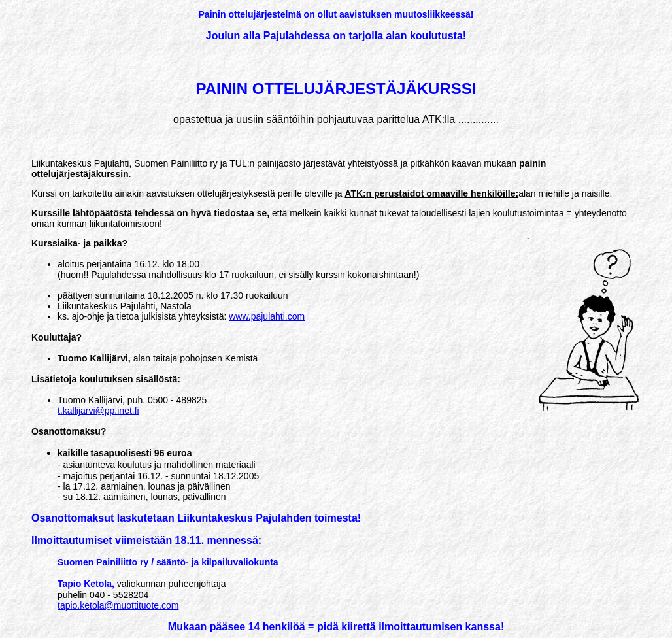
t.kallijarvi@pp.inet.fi (98, 411)
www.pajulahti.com (267, 316)
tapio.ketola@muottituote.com (118, 605)
